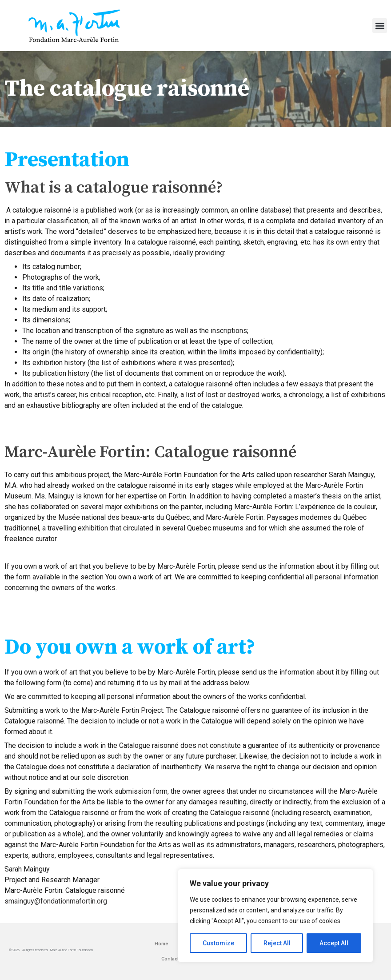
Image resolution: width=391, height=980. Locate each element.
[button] (380, 26)
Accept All (334, 943)
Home (161, 944)
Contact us (174, 959)
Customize (218, 943)
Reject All (277, 943)
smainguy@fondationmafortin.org (56, 901)
